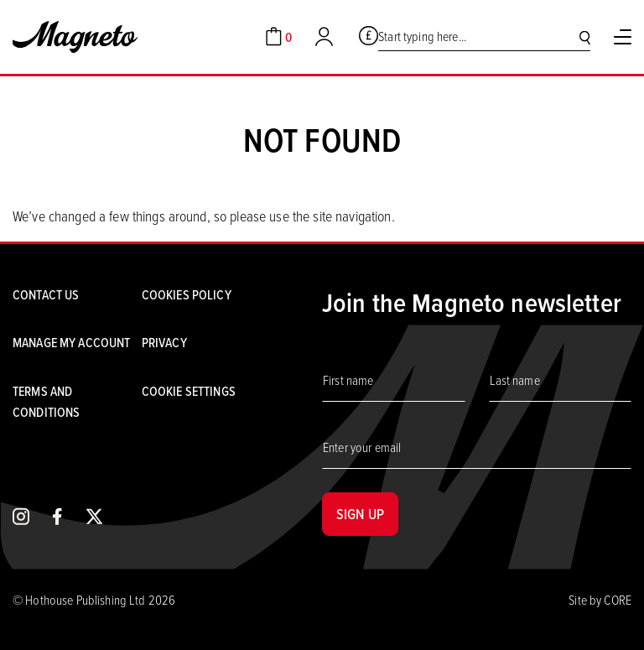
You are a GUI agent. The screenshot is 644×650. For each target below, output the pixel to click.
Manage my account (71, 342)
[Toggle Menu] (623, 37)
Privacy (164, 342)
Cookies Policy (187, 294)
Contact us (46, 294)
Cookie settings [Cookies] (189, 391)
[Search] (585, 37)
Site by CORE (600, 600)
